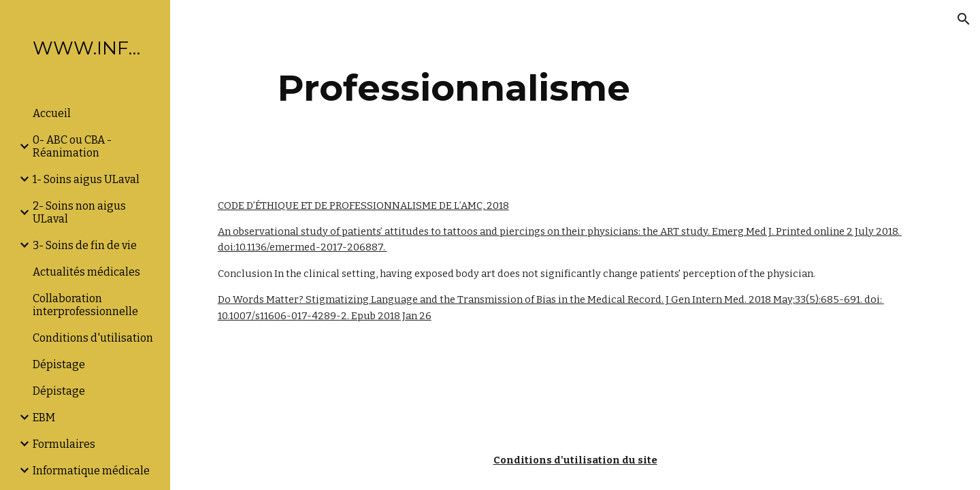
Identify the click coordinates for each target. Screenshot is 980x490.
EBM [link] (44, 418)
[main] (454, 88)
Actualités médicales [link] (86, 272)
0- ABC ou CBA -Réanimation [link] (72, 146)
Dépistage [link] (59, 364)
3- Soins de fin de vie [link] (85, 245)
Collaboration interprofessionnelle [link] (85, 305)
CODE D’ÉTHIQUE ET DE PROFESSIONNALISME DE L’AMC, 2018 (363, 206)
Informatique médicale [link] (91, 471)
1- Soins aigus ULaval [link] (86, 179)
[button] (964, 19)
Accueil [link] (52, 113)
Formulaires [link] (64, 444)
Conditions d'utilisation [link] (93, 338)
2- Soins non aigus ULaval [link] (79, 212)
